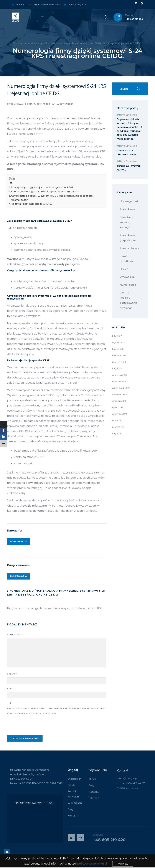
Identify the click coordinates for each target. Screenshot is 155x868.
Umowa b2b (127, 277)
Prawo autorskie (130, 248)
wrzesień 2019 (119, 395)
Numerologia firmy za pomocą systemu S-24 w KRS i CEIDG (62, 608)
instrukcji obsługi (45, 311)
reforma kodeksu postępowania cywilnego (128, 300)
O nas (92, 781)
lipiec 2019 (118, 407)
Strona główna (23, 43)
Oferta (72, 787)
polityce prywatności (92, 864)
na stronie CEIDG (34, 457)
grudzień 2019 (120, 375)
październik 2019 (121, 388)
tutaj (71, 281)
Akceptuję (123, 864)
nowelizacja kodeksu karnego (127, 222)
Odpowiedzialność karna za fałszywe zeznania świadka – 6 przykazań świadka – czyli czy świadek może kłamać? (130, 129)
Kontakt (73, 818)
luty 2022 (117, 336)
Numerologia (18, 542)
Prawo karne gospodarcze (128, 238)
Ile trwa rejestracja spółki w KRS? (32, 204)
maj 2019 (117, 420)
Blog (39, 43)
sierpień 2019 (119, 401)
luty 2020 (117, 369)
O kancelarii (75, 781)
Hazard (124, 269)
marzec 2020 (119, 362)
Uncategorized (129, 201)
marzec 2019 (119, 427)
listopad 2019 (119, 382)
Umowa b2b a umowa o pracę (126, 152)
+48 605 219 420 (134, 19)
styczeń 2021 (119, 343)
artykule (19, 157)
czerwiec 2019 (119, 414)
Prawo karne (127, 209)
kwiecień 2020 (120, 356)
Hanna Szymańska (62, 104)
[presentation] (30, 726)
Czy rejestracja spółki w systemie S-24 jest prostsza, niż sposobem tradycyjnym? (52, 198)
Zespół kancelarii (74, 796)
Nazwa (12, 674)
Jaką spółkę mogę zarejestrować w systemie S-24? (42, 187)
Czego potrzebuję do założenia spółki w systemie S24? (45, 192)
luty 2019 (117, 433)
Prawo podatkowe (127, 259)
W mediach (75, 805)
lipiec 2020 (118, 349)
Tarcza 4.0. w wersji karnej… (129, 168)
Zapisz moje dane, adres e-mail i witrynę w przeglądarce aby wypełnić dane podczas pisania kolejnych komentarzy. (56, 711)
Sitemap (94, 800)
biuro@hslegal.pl (77, 5)
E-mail (12, 689)
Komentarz (15, 635)
